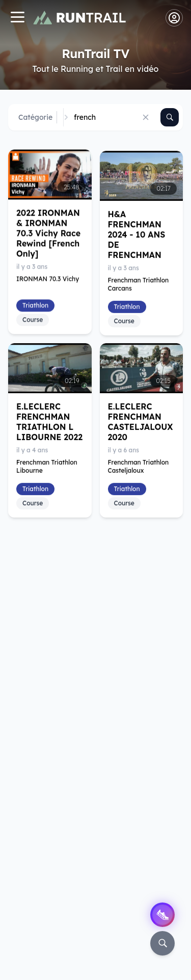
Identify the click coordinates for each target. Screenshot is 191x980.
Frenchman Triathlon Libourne (47, 466)
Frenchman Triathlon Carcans (139, 284)
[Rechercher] (170, 117)
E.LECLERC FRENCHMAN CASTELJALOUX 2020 (141, 422)
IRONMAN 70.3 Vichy (48, 279)
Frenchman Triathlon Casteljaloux (139, 466)
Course (33, 319)
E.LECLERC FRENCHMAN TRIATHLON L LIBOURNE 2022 (49, 422)
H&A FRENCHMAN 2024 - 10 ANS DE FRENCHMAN (137, 235)
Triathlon (35, 305)
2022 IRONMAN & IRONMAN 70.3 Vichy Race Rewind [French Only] (48, 233)
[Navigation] (17, 18)
